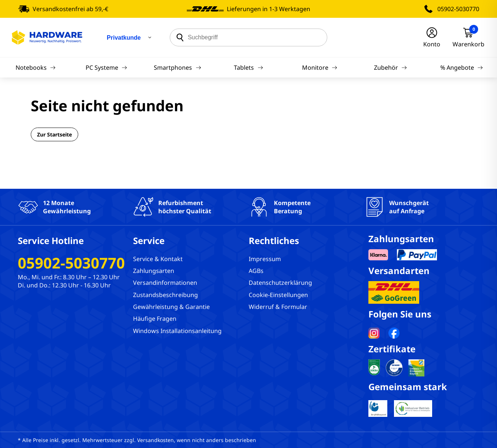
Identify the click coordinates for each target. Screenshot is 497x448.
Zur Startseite (54, 134)
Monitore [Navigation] (320, 67)
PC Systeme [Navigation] (106, 67)
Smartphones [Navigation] (177, 67)
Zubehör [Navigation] (390, 67)
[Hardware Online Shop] (47, 37)
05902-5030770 (458, 9)
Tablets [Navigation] (248, 67)
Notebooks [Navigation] (36, 67)
